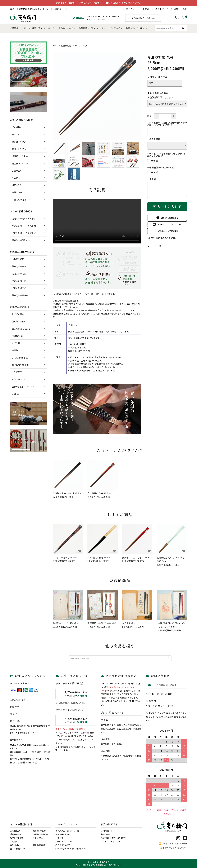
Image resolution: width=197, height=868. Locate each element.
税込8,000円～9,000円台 (24, 233)
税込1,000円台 (19, 266)
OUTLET (16, 394)
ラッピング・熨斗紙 (111, 28)
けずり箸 (16, 343)
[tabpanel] (97, 96)
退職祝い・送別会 (20, 156)
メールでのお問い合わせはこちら (142, 18)
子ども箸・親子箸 (20, 358)
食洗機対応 (66, 45)
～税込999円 (18, 259)
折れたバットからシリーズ (61, 28)
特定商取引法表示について (113, 838)
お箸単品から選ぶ (87, 28)
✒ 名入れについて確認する (167, 231)
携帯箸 (15, 350)
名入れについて (63, 845)
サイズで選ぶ (18, 314)
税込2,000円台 (19, 274)
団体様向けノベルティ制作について (72, 849)
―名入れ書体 (154, 139)
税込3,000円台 (19, 281)
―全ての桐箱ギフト (21, 200)
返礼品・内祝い (19, 142)
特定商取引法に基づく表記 (162, 238)
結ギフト (16, 135)
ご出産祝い (17, 171)
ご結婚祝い (15, 28)
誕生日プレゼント (20, 163)
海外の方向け (18, 192)
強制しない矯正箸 (20, 365)
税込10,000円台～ (21, 240)
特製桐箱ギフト (63, 834)
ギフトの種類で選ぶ (33, 28)
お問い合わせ (180, 9)
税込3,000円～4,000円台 (24, 219)
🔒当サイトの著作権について (173, 848)
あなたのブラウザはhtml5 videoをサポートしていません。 (97, 221)
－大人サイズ (81, 45)
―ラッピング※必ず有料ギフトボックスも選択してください (167, 155)
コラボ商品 (17, 372)
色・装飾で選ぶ (19, 321)
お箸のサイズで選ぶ (135, 28)
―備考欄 (152, 179)
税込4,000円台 (19, 288)
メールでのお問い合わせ (162, 685)
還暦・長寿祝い (19, 149)
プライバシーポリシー (111, 841)
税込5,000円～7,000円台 (24, 226)
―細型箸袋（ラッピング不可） (161, 167)
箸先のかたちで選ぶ (21, 329)
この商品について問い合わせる (167, 224)
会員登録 (145, 9)
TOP (55, 45)
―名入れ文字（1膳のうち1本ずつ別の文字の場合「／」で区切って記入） (167, 124)
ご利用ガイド (162, 9)
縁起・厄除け (18, 185)
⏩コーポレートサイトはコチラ (173, 843)
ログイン (130, 9)
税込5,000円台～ (20, 295)
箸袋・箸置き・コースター (23, 387)
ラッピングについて (64, 841)
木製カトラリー (19, 379)
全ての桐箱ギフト (18, 849)
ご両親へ (16, 178)
